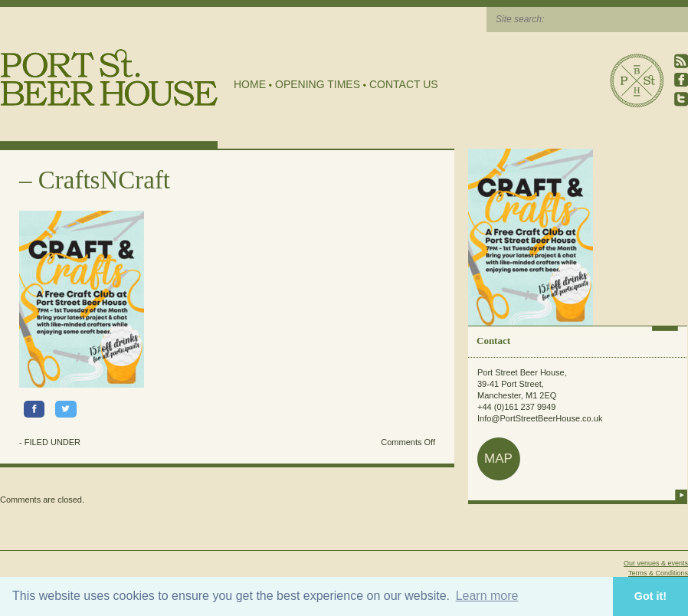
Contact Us (404, 84)
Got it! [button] (650, 596)
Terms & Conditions (658, 573)
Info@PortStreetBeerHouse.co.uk (540, 418)
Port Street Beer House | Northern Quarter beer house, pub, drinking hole (109, 78)
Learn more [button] (487, 596)
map (498, 459)
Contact (493, 341)
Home (250, 84)
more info (681, 495)
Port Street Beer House (637, 80)
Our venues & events (656, 563)
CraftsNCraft (104, 180)
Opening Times (318, 84)
